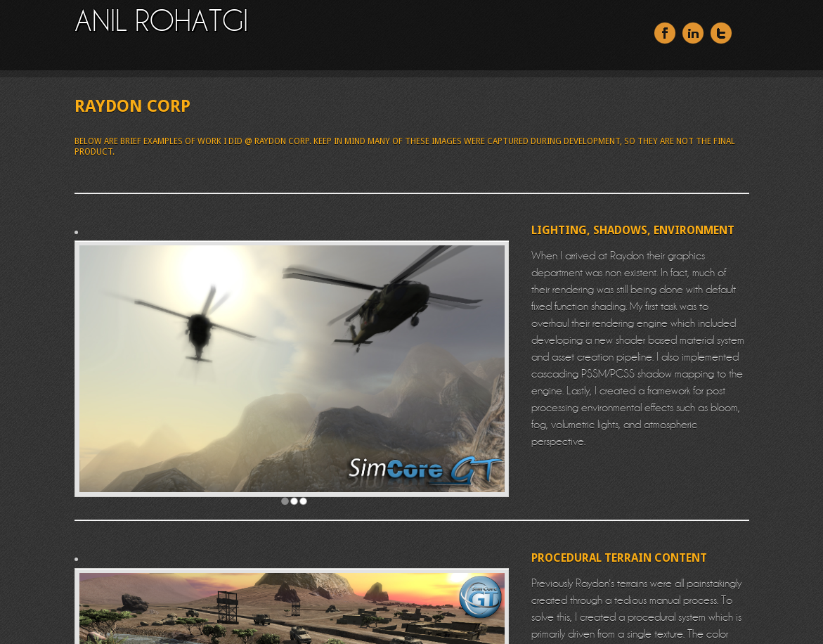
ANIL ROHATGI (161, 20)
